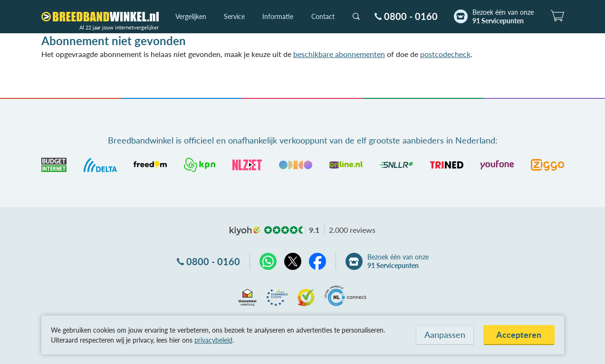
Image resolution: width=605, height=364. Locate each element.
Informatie (278, 16)
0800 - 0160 (411, 16)
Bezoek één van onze (503, 17)
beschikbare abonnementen (339, 54)
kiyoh (245, 231)
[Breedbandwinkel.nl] (100, 17)
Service (234, 16)
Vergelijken (191, 16)
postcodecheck (445, 54)
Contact (323, 16)
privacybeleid (213, 340)
